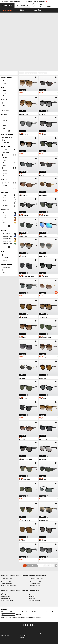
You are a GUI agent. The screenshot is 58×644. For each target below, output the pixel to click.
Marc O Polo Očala (6, 564)
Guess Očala (32, 561)
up (56, 635)
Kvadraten (9, 118)
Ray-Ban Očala (5, 561)
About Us (3, 601)
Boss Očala (32, 566)
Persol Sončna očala (6, 550)
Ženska (4, 58)
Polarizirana (5, 225)
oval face (9, 166)
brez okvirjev (9, 156)
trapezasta (9, 174)
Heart (9, 163)
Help (40, 601)
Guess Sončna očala (35, 551)
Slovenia (49, 1)
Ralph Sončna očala (35, 553)
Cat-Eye (9, 141)
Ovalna (9, 136)
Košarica (49, 7)
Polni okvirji (9, 151)
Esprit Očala (32, 564)
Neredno (9, 125)
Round (9, 168)
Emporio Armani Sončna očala (9, 553)
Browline (9, 138)
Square (9, 171)
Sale (3, 73)
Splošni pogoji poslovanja (7, 635)
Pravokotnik (9, 120)
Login (41, 7)
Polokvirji (9, 153)
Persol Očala (32, 563)
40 (49, 533)
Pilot (9, 123)
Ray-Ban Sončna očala (7, 546)
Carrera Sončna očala (6, 551)
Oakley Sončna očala (6, 548)
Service (22, 601)
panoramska (9, 144)
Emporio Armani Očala (7, 568)
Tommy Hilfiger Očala (35, 568)
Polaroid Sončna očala (36, 548)
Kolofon (8, 637)
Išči (34, 7)
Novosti (4, 71)
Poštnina (22, 605)
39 (45, 533)
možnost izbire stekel (7, 223)
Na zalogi (5, 76)
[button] (7, 5)
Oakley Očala (4, 563)
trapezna (9, 133)
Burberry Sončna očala (36, 550)
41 (52, 533)
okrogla (9, 131)
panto (9, 128)
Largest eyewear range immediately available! (12, 2)
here (39, 585)
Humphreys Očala (6, 566)
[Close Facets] (9, 41)
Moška (4, 61)
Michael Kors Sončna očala (37, 546)
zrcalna (4, 228)
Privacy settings (5, 603)
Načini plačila (23, 603)
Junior (4, 64)
